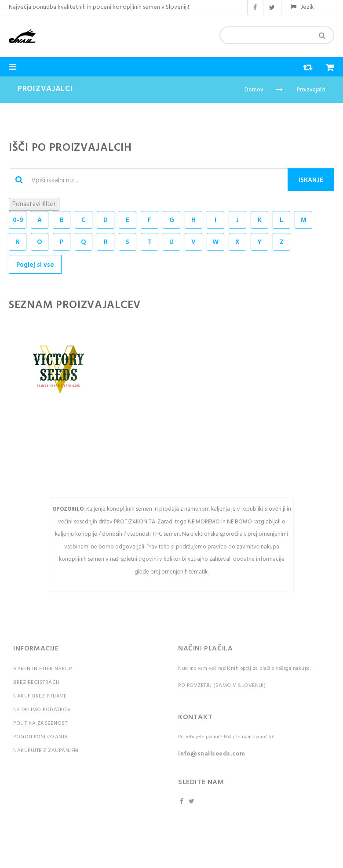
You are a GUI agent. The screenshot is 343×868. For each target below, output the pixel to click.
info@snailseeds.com (212, 754)
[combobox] (277, 35)
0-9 (18, 220)
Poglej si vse (35, 265)
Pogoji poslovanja (41, 737)
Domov (254, 90)
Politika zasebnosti (41, 723)
